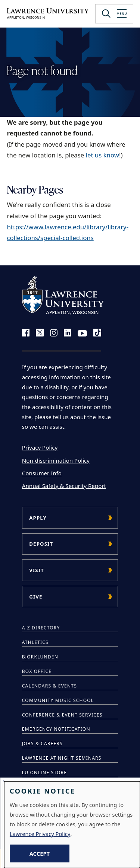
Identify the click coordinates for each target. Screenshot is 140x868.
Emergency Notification (56, 729)
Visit (37, 570)
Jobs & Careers (42, 743)
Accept (40, 853)
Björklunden (40, 657)
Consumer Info (42, 473)
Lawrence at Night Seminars (62, 758)
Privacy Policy (40, 447)
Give (36, 597)
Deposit (41, 544)
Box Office (37, 671)
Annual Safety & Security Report (64, 486)
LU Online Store (44, 773)
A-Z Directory (41, 628)
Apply (38, 518)
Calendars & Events (49, 686)
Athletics (35, 642)
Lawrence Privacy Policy (40, 834)
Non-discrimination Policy (56, 460)
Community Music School (58, 700)
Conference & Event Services (62, 715)
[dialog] (72, 825)
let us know (102, 155)
